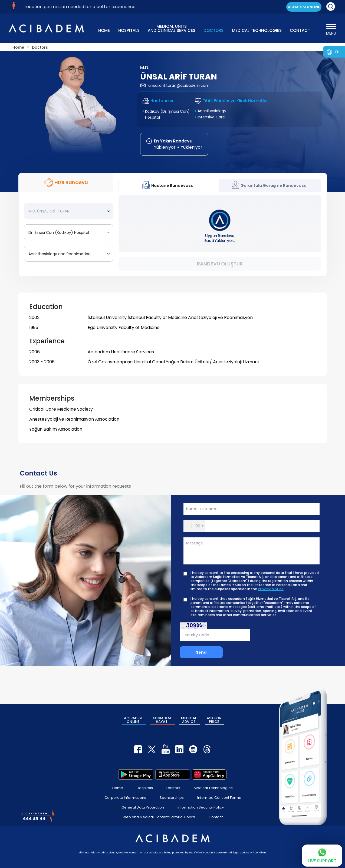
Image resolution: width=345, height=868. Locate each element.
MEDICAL (189, 720)
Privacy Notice (271, 589)
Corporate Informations (125, 798)
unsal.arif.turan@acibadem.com (175, 85)
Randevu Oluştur (220, 264)
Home (118, 788)
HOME (104, 30)
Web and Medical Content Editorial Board (159, 817)
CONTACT (300, 30)
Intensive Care (211, 117)
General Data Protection (143, 807)
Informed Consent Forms (219, 798)
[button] (194, 526)
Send (201, 652)
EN (337, 52)
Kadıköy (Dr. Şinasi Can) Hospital (167, 114)
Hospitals (145, 788)
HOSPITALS (129, 30)
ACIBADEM (304, 7)
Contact (216, 817)
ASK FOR (214, 720)
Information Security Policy (201, 807)
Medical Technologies (213, 788)
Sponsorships (172, 798)
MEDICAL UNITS (172, 28)
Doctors (173, 788)
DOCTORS (213, 30)
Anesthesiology (212, 111)
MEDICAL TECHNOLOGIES (257, 30)
